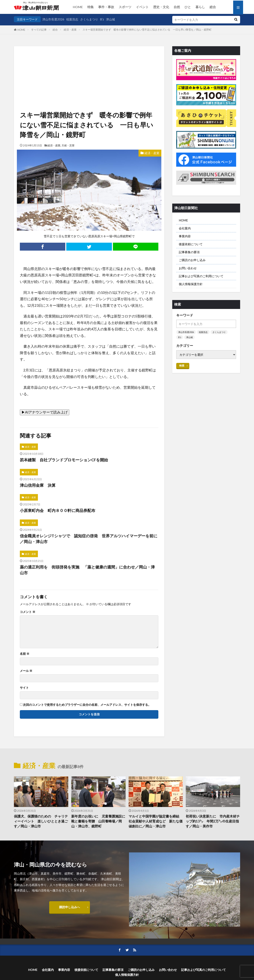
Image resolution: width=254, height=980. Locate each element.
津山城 (110, 19)
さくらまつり (89, 19)
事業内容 (185, 236)
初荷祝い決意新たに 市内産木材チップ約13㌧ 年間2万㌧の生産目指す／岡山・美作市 (213, 821)
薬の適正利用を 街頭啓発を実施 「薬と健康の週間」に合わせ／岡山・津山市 (87, 570)
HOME (78, 7)
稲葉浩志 (72, 19)
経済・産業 (70, 30)
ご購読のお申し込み (192, 260)
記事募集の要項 (189, 252)
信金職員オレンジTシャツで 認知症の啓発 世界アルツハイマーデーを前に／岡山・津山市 (89, 539)
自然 (177, 7)
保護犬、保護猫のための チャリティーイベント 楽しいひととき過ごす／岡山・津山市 (41, 821)
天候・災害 (68, 145)
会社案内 (185, 228)
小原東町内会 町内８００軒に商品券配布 (58, 510)
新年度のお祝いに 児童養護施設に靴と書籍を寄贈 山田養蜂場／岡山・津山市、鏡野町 (98, 821)
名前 (25, 654)
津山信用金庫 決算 (38, 485)
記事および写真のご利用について (201, 276)
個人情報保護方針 (191, 284)
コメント (28, 612)
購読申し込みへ (70, 907)
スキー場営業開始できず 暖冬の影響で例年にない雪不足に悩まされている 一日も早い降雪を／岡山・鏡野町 (150, 30)
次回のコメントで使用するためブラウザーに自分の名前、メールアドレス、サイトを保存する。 (87, 705)
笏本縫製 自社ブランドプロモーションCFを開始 (64, 460)
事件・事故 (106, 7)
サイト (24, 688)
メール (26, 671)
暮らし (200, 7)
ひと (188, 7)
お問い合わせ (188, 268)
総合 (213, 7)
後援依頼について (191, 244)
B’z (102, 19)
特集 (90, 7)
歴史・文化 (161, 7)
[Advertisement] (89, 66)
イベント (142, 7)
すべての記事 (39, 30)
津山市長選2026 (53, 19)
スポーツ (125, 7)
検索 (182, 365)
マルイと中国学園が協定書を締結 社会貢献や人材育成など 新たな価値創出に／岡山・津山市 (156, 821)
